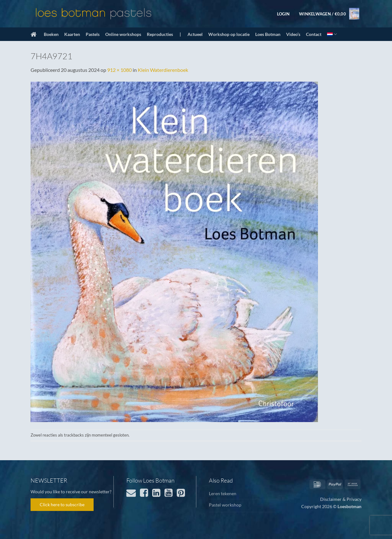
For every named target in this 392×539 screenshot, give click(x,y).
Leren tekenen (223, 493)
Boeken (51, 34)
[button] (283, 14)
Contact (314, 34)
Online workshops (123, 34)
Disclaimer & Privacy (341, 499)
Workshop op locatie (229, 34)
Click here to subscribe (62, 504)
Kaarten (72, 34)
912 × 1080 (119, 70)
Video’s (293, 34)
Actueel (195, 34)
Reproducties (160, 34)
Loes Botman (268, 34)
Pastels (93, 34)
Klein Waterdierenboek (163, 70)
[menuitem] (332, 34)
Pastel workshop (225, 505)
